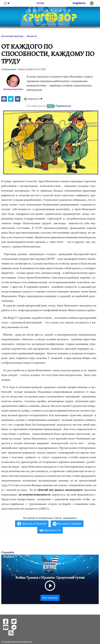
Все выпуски (50, 598)
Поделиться (32, 99)
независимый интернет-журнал (50, 24)
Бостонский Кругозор (22, 642)
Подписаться (63, 106)
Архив (40, 3)
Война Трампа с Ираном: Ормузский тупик (50, 578)
